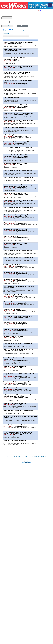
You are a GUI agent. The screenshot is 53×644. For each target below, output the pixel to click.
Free (18, 28)
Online (12, 28)
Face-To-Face (5, 30)
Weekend (25, 29)
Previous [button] (7, 16)
